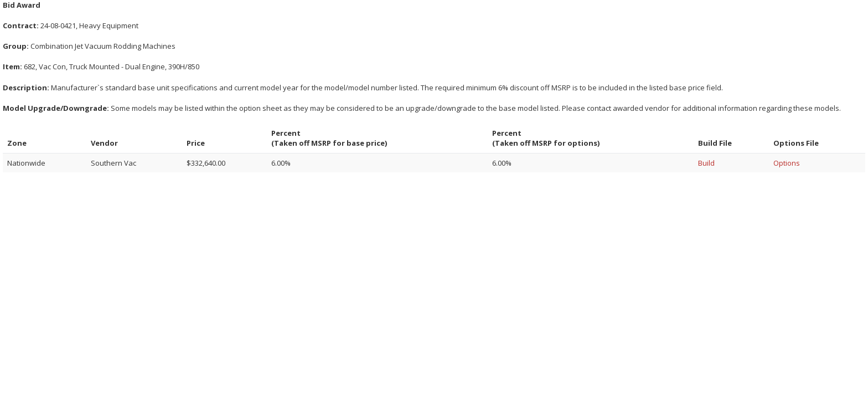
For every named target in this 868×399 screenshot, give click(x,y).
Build (706, 163)
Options (787, 163)
